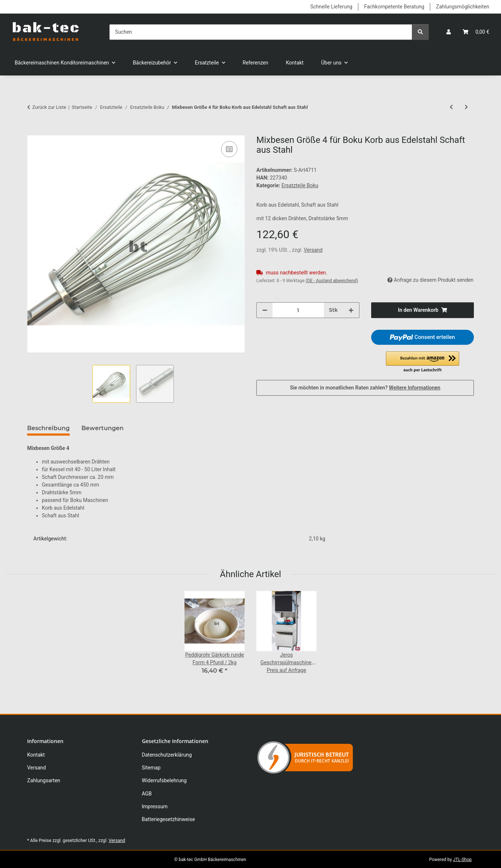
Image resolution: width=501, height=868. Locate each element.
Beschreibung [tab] (48, 428)
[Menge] (298, 310)
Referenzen (256, 63)
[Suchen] (261, 32)
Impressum (155, 806)
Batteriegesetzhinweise (169, 819)
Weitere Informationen (414, 388)
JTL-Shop (462, 860)
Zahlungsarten (44, 780)
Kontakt (295, 63)
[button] (449, 32)
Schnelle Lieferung (331, 7)
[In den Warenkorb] (33, 131)
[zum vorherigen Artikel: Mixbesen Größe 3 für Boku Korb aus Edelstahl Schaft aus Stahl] (451, 107)
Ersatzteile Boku (300, 185)
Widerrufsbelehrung (164, 780)
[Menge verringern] (265, 310)
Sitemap (151, 768)
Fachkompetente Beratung (394, 7)
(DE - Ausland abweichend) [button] (332, 281)
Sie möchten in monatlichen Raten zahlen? (365, 388)
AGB (147, 794)
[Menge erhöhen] (351, 310)
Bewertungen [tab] (103, 428)
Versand (313, 250)
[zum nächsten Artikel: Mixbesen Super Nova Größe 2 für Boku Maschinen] (466, 107)
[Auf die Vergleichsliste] (229, 149)
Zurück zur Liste (49, 107)
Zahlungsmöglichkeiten (463, 7)
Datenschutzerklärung (167, 755)
